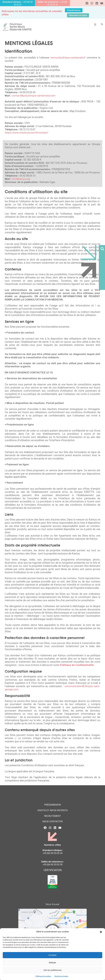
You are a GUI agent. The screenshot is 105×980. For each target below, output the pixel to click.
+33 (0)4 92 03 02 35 (52, 865)
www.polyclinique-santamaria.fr (68, 58)
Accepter (52, 955)
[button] (101, 932)
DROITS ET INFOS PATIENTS (53, 811)
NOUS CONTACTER (52, 822)
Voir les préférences (53, 970)
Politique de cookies (43, 976)
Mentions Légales (61, 976)
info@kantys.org (21, 179)
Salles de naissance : (49, 2)
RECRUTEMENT (52, 816)
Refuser (53, 963)
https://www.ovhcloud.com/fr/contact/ (27, 133)
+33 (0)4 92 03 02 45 (52, 853)
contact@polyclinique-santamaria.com (34, 96)
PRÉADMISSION (52, 805)
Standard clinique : (13, 2)
